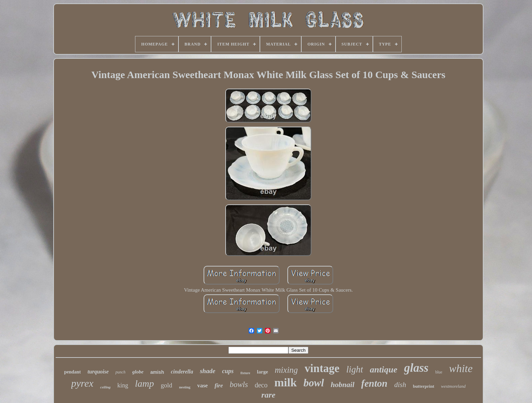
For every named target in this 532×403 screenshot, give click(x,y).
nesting (185, 387)
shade (207, 371)
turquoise (98, 372)
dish (400, 385)
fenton (374, 383)
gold (167, 385)
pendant (72, 372)
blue (439, 372)
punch (120, 372)
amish (157, 372)
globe (138, 372)
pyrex (82, 383)
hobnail (343, 384)
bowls (239, 384)
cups (228, 371)
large (262, 372)
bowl (314, 383)
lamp (145, 383)
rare (268, 395)
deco (261, 385)
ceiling (105, 387)
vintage (322, 368)
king (123, 385)
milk (285, 382)
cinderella (182, 372)
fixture (245, 373)
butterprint (424, 386)
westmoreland (453, 386)
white (461, 368)
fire (219, 386)
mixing (286, 370)
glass (416, 368)
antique (384, 370)
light (355, 369)
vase (202, 386)
